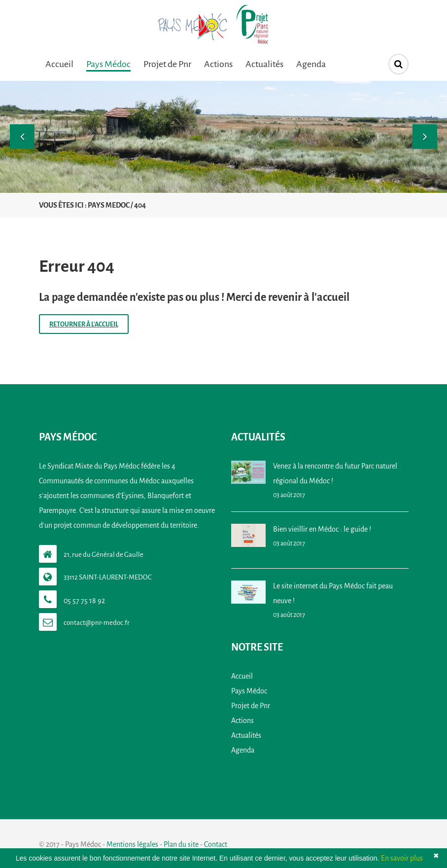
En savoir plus (402, 858)
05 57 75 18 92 (84, 601)
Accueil (59, 64)
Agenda (311, 64)
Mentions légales (132, 844)
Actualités (264, 64)
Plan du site (181, 844)
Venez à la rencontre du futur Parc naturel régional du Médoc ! (335, 473)
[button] (22, 137)
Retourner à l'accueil (84, 325)
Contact (216, 844)
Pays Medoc (109, 205)
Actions (218, 64)
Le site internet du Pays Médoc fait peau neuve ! (333, 593)
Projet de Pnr (167, 64)
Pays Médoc (108, 64)
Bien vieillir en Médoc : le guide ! (322, 529)
